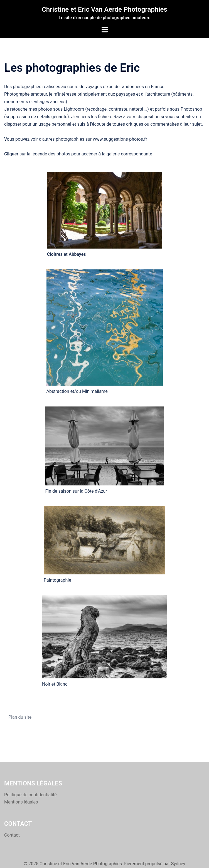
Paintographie (57, 580)
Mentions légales (21, 802)
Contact (12, 835)
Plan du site (20, 717)
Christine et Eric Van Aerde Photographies (104, 9)
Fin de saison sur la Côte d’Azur (76, 491)
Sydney (178, 864)
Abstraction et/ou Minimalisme (77, 391)
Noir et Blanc (55, 684)
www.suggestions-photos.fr (120, 139)
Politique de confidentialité (30, 795)
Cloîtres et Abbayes (67, 254)
